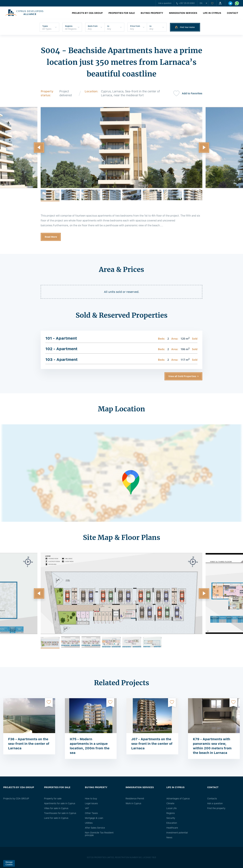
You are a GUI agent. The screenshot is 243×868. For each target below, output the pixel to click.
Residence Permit (135, 799)
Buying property (152, 13)
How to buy (91, 799)
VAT (87, 808)
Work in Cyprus (133, 803)
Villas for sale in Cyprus (56, 808)
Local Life (172, 808)
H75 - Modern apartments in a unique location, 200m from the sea (90, 746)
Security (171, 818)
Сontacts (212, 799)
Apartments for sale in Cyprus (60, 803)
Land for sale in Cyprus (56, 818)
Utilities (89, 823)
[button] (39, 148)
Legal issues (91, 803)
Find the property (216, 808)
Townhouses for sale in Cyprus (60, 813)
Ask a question (165, 3)
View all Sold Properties (182, 376)
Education (172, 823)
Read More (51, 237)
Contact (233, 13)
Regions (171, 813)
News (169, 837)
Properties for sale (122, 13)
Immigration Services (183, 13)
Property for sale (53, 799)
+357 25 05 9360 (186, 3)
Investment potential (177, 833)
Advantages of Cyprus (178, 799)
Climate (170, 803)
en (201, 3)
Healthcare (172, 828)
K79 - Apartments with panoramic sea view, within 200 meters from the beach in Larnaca (212, 746)
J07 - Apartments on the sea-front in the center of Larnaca (152, 744)
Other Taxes (91, 813)
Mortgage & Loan (94, 818)
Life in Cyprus (212, 13)
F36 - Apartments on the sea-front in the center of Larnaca (29, 744)
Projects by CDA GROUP (87, 13)
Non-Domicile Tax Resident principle (99, 834)
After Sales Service (95, 828)
